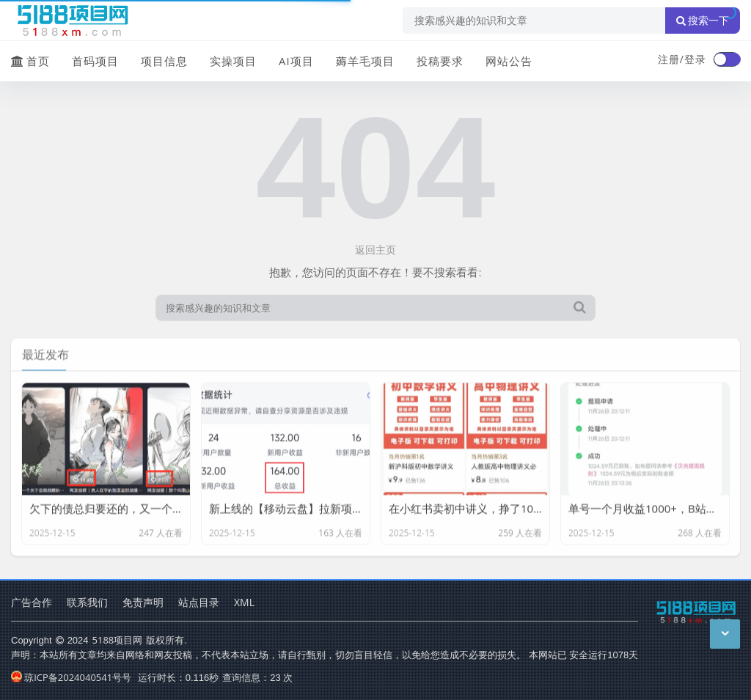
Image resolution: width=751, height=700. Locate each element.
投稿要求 (440, 61)
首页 (30, 61)
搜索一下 (703, 21)
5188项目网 (118, 640)
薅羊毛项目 (365, 61)
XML (244, 602)
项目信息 (164, 61)
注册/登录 (682, 59)
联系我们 (87, 602)
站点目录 (199, 602)
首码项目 (95, 61)
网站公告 (509, 61)
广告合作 (32, 602)
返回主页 (375, 250)
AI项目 (296, 61)
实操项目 (233, 61)
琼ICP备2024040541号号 (71, 677)
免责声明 (143, 602)
